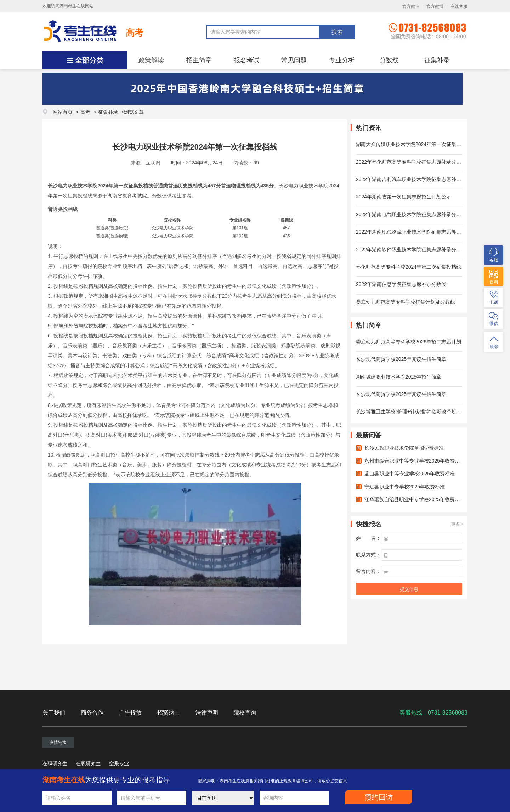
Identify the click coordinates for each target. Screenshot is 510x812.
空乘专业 (119, 763)
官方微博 (435, 6)
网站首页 (63, 112)
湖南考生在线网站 (76, 6)
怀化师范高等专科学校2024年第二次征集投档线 (409, 267)
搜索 (337, 32)
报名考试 (246, 60)
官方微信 (411, 6)
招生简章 (199, 60)
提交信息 (409, 589)
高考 (135, 33)
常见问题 (294, 60)
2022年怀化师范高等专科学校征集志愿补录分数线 (411, 162)
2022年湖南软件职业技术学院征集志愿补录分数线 (411, 250)
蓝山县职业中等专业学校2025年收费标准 (410, 474)
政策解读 (151, 60)
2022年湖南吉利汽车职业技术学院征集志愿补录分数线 (416, 179)
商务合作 (92, 713)
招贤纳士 (169, 713)
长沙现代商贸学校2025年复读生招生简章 (401, 359)
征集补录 (437, 60)
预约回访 (379, 797)
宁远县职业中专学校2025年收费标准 (405, 487)
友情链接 (58, 743)
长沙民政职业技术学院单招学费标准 (404, 448)
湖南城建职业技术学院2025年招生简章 (399, 377)
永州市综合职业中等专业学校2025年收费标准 (415, 461)
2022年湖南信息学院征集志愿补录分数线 (401, 284)
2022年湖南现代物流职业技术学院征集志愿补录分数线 (416, 232)
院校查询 (245, 713)
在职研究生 (55, 763)
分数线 (389, 60)
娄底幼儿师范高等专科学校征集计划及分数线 (406, 302)
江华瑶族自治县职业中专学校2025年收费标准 (415, 499)
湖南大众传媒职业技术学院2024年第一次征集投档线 (413, 144)
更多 (455, 524)
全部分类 (89, 60)
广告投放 (130, 713)
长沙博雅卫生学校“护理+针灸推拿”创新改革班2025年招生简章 (424, 411)
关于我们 (54, 713)
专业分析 (342, 60)
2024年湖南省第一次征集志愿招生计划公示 (404, 197)
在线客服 (459, 6)
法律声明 (207, 713)
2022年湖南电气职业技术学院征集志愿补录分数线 (411, 214)
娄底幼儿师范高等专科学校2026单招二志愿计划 (409, 342)
